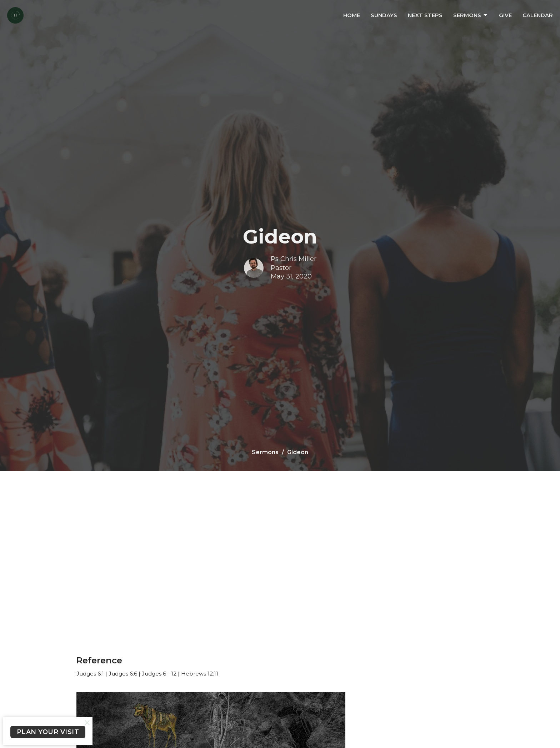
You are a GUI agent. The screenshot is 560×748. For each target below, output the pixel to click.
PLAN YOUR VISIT (48, 732)
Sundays (384, 15)
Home (352, 15)
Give (505, 15)
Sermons (471, 15)
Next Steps (425, 15)
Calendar (538, 15)
